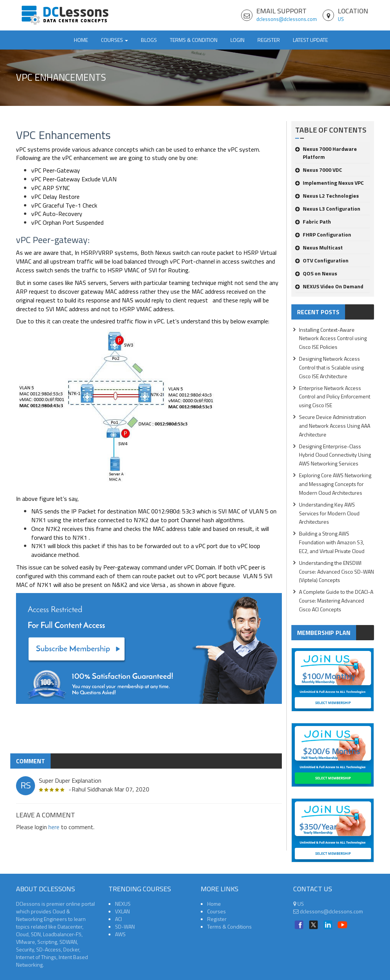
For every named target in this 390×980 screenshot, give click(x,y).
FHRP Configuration (323, 234)
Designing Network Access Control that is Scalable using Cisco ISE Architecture (331, 367)
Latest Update (310, 40)
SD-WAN (125, 926)
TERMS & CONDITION (194, 40)
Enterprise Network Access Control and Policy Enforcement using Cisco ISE (335, 397)
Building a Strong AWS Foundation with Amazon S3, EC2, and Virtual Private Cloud (332, 542)
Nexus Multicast (319, 247)
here (54, 827)
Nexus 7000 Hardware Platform (326, 153)
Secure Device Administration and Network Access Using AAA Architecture (335, 426)
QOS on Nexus (316, 273)
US (341, 19)
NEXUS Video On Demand (329, 286)
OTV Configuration (322, 260)
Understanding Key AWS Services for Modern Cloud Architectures (329, 513)
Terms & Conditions (229, 926)
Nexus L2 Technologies (327, 196)
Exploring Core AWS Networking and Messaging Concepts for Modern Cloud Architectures (335, 484)
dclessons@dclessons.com (287, 19)
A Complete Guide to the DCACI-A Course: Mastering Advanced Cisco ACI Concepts (336, 600)
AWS (120, 934)
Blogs (149, 40)
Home (81, 40)
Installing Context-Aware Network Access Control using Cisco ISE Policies (333, 338)
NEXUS (123, 904)
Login (237, 40)
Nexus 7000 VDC (319, 170)
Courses (217, 911)
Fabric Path (313, 221)
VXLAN (122, 911)
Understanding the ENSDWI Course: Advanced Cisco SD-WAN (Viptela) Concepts (336, 572)
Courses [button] (114, 40)
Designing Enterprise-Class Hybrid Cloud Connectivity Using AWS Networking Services (335, 455)
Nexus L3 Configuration (328, 209)
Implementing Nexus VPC (329, 183)
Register (269, 40)
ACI (118, 919)
